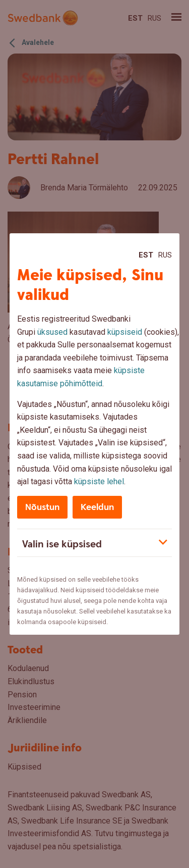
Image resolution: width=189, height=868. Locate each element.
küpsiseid (125, 332)
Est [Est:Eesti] (146, 255)
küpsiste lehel (99, 481)
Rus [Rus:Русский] (165, 255)
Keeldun (97, 507)
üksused (52, 332)
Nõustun (42, 507)
